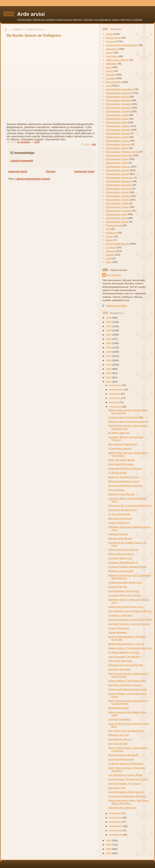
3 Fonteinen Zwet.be (120, 448)
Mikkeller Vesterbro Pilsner (123, 477)
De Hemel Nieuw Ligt (120, 558)
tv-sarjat (110, 247)
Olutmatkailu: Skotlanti (119, 181)
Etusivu (51, 171)
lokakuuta (115, 394)
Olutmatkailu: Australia (119, 93)
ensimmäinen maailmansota (122, 45)
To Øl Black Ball (117, 473)
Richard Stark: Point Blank (123, 755)
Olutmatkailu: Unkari (117, 207)
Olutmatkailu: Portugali (119, 155)
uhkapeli (111, 251)
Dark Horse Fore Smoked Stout (126, 731)
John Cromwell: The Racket (124, 657)
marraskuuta (116, 389)
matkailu (111, 75)
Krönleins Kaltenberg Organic (125, 685)
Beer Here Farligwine (120, 518)
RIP (108, 229)
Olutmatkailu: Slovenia (119, 189)
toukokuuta (116, 818)
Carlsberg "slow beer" (121, 615)
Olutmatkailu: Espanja (118, 108)
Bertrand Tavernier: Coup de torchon (129, 624)
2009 (109, 845)
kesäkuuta (115, 813)
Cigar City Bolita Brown (122, 460)
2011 (109, 382)
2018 (109, 352)
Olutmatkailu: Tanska (118, 196)
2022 (109, 335)
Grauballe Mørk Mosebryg (123, 562)
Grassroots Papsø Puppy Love (126, 607)
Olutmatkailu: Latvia (117, 137)
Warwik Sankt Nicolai (120, 538)
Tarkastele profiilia (116, 306)
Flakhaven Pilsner (118, 534)
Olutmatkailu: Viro (116, 218)
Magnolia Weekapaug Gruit (124, 481)
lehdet (109, 71)
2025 (109, 322)
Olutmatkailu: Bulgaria (119, 100)
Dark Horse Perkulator (121, 464)
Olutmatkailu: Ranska (118, 167)
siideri (109, 240)
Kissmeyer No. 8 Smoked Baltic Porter (130, 505)
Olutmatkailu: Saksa (117, 174)
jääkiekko (111, 64)
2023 (109, 330)
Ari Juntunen (114, 275)
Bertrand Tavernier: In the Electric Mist (130, 619)
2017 (109, 356)
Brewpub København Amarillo (125, 485)
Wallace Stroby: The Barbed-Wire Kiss (130, 648)
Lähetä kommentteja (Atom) (33, 179)
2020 (109, 343)
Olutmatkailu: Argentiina (120, 89)
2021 (109, 339)
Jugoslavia (112, 56)
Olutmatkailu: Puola (117, 159)
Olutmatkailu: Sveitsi (118, 192)
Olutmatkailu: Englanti (118, 104)
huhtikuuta (115, 822)
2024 (109, 326)
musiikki (111, 78)
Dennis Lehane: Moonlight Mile (126, 417)
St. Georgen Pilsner (119, 514)
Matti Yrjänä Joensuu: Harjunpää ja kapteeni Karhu (128, 702)
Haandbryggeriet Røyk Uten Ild (126, 792)
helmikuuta (116, 830)
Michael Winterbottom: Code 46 (126, 644)
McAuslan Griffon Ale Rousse (125, 468)
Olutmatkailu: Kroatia (118, 133)
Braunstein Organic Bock (123, 510)
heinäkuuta (116, 407)
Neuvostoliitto (114, 82)
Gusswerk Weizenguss (121, 759)
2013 (109, 373)
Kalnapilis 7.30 (117, 788)
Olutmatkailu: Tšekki (117, 200)
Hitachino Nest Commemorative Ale (128, 421)
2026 (109, 318)
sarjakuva (111, 233)
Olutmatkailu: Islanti (117, 119)
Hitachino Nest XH (119, 735)
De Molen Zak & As (119, 433)
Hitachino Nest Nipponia (122, 808)
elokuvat (111, 41)
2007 (109, 853)
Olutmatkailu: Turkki (117, 203)
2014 (109, 369)
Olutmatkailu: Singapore (120, 178)
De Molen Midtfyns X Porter (124, 652)
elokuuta (114, 402)
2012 (109, 377)
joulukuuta (115, 385)
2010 (109, 840)
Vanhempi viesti (84, 171)
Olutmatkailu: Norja (117, 148)
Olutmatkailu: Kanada (118, 130)
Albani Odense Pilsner (121, 554)
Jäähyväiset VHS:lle (117, 60)
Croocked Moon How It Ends (124, 595)
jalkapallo (111, 49)
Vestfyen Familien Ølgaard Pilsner (127, 567)
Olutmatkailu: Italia (117, 122)
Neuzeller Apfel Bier (120, 669)
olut (94, 144)
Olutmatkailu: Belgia (117, 97)
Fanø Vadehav (116, 490)
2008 (109, 849)
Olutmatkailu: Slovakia (119, 185)
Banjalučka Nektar (119, 708)
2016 (109, 360)
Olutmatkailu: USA (116, 214)
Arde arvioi (31, 14)
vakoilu (110, 255)
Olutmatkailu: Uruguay (119, 211)
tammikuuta (116, 835)
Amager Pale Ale (118, 587)
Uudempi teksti (18, 171)
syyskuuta (115, 398)
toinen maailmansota (118, 244)
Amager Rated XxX (119, 523)
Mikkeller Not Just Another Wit (126, 665)
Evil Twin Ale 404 (118, 743)
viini (108, 258)
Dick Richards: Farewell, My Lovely (128, 779)
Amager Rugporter (119, 628)
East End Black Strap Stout (124, 591)
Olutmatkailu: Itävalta (118, 126)
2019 (109, 347)
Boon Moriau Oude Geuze (123, 444)
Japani (110, 53)
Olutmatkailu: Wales (117, 222)
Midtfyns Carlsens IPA (121, 571)
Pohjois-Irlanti (114, 225)
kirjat (109, 67)
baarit (109, 34)
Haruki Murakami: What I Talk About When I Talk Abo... (129, 802)
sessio (110, 236)
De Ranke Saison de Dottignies (126, 763)
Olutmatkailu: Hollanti (118, 111)
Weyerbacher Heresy (120, 739)
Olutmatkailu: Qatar (117, 163)
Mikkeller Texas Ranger (121, 494)
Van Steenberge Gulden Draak (125, 775)
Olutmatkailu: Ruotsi (117, 170)
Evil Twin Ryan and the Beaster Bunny (130, 611)
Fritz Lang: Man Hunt (120, 661)
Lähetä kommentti (22, 161)
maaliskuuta (116, 826)
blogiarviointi (113, 38)
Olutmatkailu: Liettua (118, 141)
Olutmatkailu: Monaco (118, 144)
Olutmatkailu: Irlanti (117, 115)
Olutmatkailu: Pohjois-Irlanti (122, 152)
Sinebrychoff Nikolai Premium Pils (128, 689)
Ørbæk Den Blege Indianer (123, 550)
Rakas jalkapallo (118, 632)
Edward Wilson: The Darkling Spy (127, 681)
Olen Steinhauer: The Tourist (125, 783)
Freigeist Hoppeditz (119, 719)
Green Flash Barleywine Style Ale (127, 796)
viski (108, 262)
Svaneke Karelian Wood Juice (125, 582)
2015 (109, 365)
